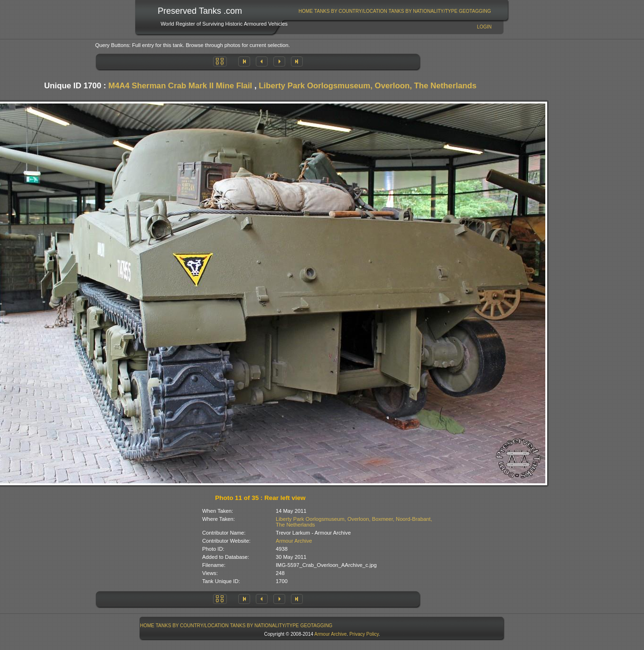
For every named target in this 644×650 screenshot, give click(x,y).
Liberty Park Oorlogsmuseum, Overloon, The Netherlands (368, 86)
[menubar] (395, 11)
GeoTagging (475, 11)
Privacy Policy (364, 634)
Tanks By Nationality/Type (423, 11)
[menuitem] (306, 11)
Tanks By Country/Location (351, 11)
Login (484, 27)
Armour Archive (294, 541)
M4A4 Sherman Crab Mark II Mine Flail (180, 86)
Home (306, 11)
